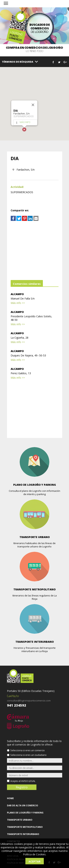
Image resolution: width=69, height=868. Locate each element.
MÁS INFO (25, 122)
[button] (24, 129)
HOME (10, 798)
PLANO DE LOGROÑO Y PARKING (25, 813)
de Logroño (40, 28)
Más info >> (18, 303)
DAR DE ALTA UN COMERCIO (23, 805)
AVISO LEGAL (28, 781)
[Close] (33, 105)
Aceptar (34, 861)
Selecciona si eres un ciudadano (28, 755)
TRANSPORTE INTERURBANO (23, 834)
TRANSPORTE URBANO (20, 820)
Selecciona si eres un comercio (28, 750)
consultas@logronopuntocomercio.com (29, 701)
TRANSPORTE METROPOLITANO (25, 827)
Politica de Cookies (34, 854)
